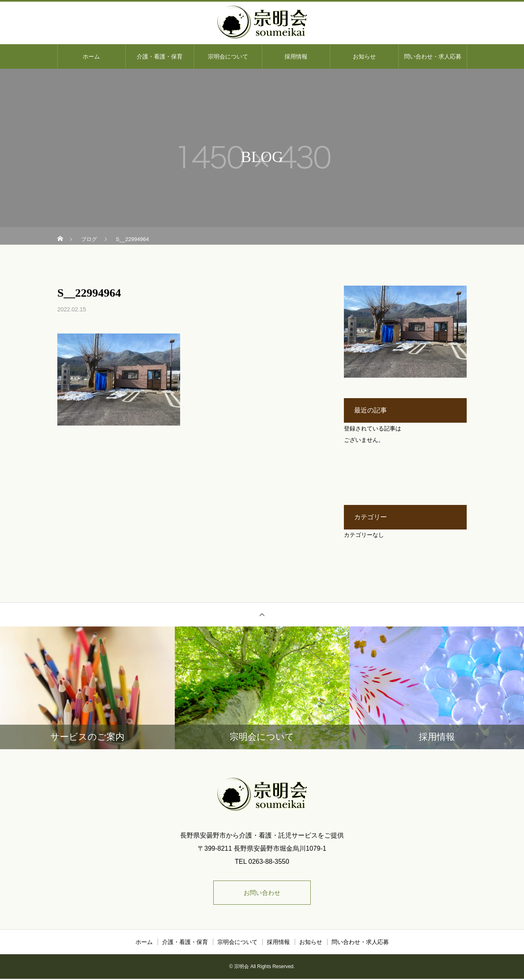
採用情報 (296, 56)
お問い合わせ (262, 893)
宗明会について (228, 56)
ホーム (91, 56)
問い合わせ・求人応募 (433, 56)
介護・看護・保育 (160, 56)
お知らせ (364, 56)
